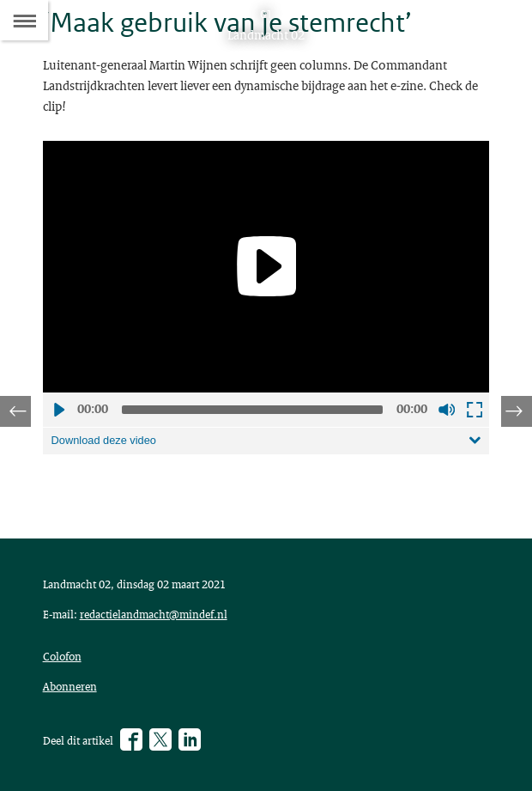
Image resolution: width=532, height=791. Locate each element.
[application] (266, 267)
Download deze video (104, 440)
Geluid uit (446, 410)
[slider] (253, 410)
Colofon (62, 656)
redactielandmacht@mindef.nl (154, 614)
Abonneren (70, 686)
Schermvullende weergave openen (474, 410)
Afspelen (58, 410)
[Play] (266, 266)
